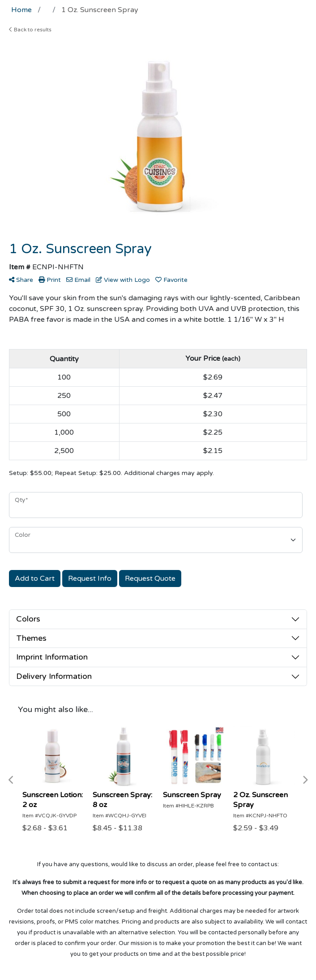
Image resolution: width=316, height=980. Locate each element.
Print (50, 280)
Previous (11, 780)
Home (21, 10)
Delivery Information (54, 676)
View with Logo (123, 280)
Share (21, 280)
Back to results (30, 30)
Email (78, 280)
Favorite (171, 280)
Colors (28, 619)
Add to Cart (35, 579)
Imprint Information (52, 657)
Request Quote (150, 579)
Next (305, 780)
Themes (31, 638)
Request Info (90, 579)
